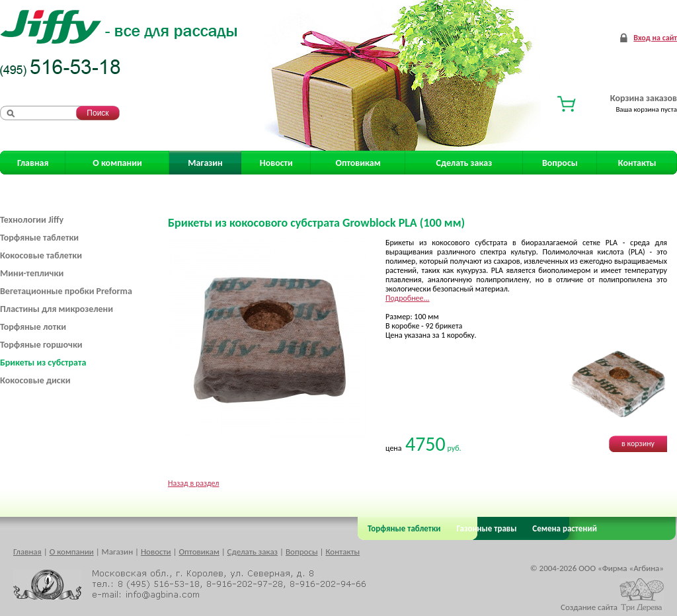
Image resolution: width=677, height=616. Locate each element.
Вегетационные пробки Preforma (66, 291)
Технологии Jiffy (32, 220)
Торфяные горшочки (41, 345)
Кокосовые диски (35, 380)
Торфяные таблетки (39, 238)
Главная (33, 163)
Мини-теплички (32, 273)
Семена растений (562, 528)
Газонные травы (487, 528)
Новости (276, 163)
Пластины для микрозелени (57, 309)
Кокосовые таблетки (41, 255)
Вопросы (560, 163)
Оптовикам (358, 163)
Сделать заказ (464, 163)
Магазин (205, 163)
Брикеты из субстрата (43, 363)
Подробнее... (408, 298)
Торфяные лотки (33, 327)
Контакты (637, 163)
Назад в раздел (193, 483)
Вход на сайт (655, 38)
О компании (117, 163)
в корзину (638, 443)
